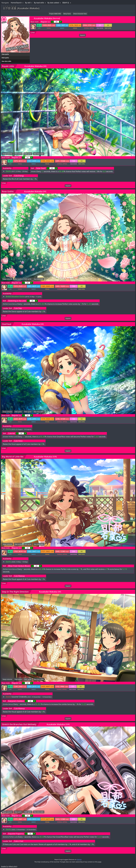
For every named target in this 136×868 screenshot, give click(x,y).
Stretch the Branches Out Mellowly (19, 724)
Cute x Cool (19, 841)
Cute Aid (12, 433)
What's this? (13, 866)
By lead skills (39, 3)
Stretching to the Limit (17, 301)
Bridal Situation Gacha (15, 297)
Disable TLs (5, 866)
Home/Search (16, 3)
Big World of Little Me (13, 457)
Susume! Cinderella (19, 697)
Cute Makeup (19, 576)
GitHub (79, 859)
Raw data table (6, 61)
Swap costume (23, 50)
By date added (53, 3)
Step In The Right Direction (15, 592)
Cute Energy (19, 176)
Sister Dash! (41, 168)
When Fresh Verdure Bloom (19, 566)
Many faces (67, 14)
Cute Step (18, 308)
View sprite (5, 54)
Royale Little (8, 66)
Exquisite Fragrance (16, 834)
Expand (82, 35)
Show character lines (80, 14)
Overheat (7, 324)
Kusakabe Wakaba (43, 18)
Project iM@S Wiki (55, 14)
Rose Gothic (8, 191)
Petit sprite (5, 58)
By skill (28, 3)
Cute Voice (18, 441)
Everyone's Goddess (16, 701)
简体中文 (66, 3)
